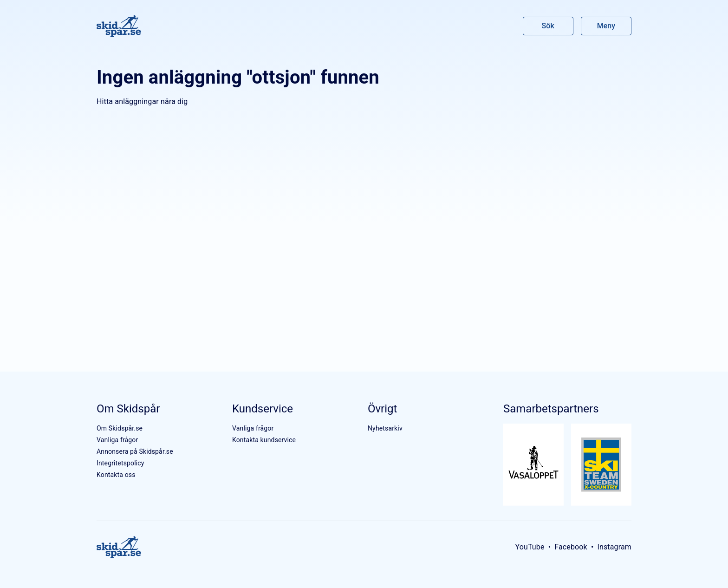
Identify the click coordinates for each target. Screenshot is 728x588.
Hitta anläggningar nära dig (142, 101)
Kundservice (263, 409)
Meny (606, 26)
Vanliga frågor (117, 440)
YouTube (530, 547)
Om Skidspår (128, 409)
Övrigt (382, 409)
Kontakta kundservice (264, 440)
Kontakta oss (116, 475)
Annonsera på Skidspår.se (135, 451)
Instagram (614, 547)
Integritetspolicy (120, 463)
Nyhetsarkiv (385, 428)
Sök (548, 26)
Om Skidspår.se (120, 428)
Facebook (571, 547)
